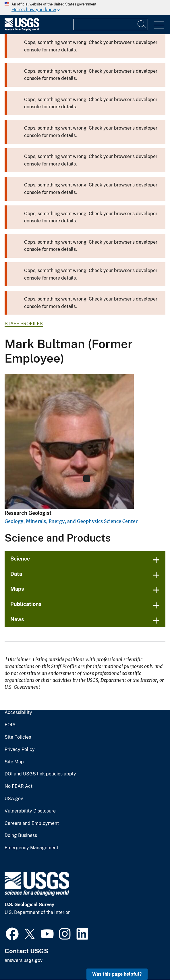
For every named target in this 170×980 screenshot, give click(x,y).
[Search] (142, 24)
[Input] (111, 24)
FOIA (10, 725)
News (17, 619)
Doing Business (21, 835)
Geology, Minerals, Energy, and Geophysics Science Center (71, 521)
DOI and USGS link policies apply (40, 774)
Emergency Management (31, 848)
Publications (26, 604)
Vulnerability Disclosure (30, 811)
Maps (17, 589)
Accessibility (18, 713)
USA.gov (14, 799)
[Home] (22, 29)
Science (20, 559)
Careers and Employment (32, 823)
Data (16, 574)
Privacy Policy (20, 750)
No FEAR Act (19, 786)
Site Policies (18, 737)
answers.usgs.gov (24, 960)
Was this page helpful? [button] (117, 974)
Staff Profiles (24, 324)
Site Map (14, 762)
